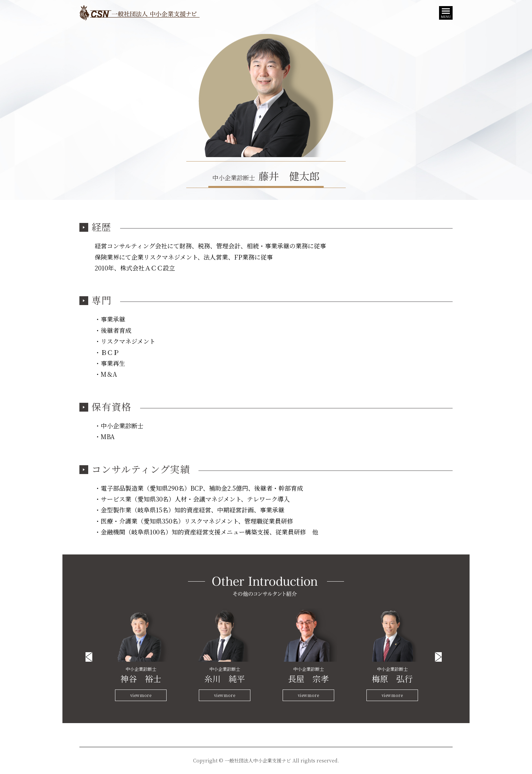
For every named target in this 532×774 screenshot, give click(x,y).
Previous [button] (89, 657)
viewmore (141, 695)
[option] (141, 655)
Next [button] (438, 657)
